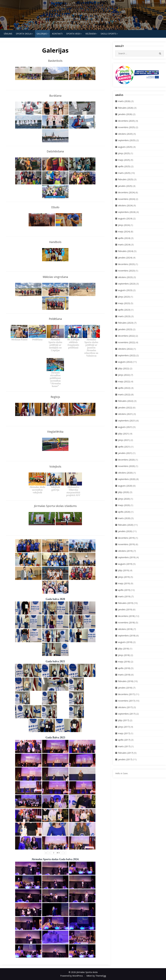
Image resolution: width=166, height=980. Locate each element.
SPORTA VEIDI (73, 34)
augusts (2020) (125, 486)
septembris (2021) (127, 421)
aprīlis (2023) (124, 310)
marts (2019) (124, 596)
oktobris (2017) (125, 707)
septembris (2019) (127, 557)
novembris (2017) (127, 701)
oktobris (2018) (125, 629)
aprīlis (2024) (124, 238)
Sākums (8, 34)
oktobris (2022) (125, 349)
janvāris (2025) (125, 186)
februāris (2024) (126, 251)
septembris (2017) (127, 714)
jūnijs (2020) (124, 499)
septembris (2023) (127, 284)
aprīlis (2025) (124, 166)
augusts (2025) (125, 147)
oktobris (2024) (125, 205)
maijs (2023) (124, 303)
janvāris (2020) (125, 531)
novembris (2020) (127, 466)
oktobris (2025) (125, 134)
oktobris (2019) (125, 551)
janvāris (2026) (125, 114)
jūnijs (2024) (124, 225)
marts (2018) (124, 675)
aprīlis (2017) (124, 740)
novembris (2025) (127, 127)
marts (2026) (124, 101)
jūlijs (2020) (124, 492)
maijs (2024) (124, 232)
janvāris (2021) (125, 453)
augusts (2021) (125, 427)
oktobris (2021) (125, 414)
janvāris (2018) (125, 688)
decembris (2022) (126, 336)
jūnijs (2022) (124, 375)
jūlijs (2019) (124, 570)
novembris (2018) (127, 622)
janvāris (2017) (125, 759)
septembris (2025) (127, 140)
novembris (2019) (127, 544)
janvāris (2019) (125, 609)
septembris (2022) (127, 355)
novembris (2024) (127, 199)
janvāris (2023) (125, 329)
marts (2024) (124, 245)
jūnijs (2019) (124, 577)
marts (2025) (124, 173)
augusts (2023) (125, 290)
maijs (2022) (124, 381)
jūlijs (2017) (124, 720)
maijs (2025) (124, 160)
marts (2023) (124, 316)
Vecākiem (90, 34)
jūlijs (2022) (124, 368)
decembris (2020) (126, 460)
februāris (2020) (126, 525)
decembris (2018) (126, 616)
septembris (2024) (127, 212)
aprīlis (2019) (124, 590)
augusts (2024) (125, 218)
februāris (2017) (126, 753)
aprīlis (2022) (124, 388)
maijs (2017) (124, 733)
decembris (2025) (126, 121)
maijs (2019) (124, 583)
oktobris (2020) (125, 473)
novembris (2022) (127, 342)
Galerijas (42, 34)
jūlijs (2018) (124, 649)
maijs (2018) (124, 662)
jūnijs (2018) (124, 655)
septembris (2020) (127, 479)
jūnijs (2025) (124, 153)
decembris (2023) (126, 264)
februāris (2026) (126, 108)
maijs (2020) (124, 505)
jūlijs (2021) (124, 434)
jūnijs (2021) (124, 440)
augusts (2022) (125, 362)
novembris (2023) (127, 271)
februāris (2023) (126, 323)
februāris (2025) (126, 179)
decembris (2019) (126, 538)
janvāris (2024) (125, 258)
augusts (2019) (125, 564)
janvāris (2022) (125, 408)
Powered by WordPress (72, 976)
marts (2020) (124, 518)
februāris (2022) (126, 401)
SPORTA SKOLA (24, 34)
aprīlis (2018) (124, 668)
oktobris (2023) (125, 277)
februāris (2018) (126, 681)
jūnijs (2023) (124, 297)
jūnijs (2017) (124, 727)
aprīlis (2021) (124, 447)
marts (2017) (124, 746)
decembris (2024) (126, 192)
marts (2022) (124, 395)
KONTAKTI (57, 34)
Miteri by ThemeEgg (96, 976)
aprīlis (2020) (124, 512)
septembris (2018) (127, 636)
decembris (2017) (126, 694)
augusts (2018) (125, 642)
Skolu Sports (108, 34)
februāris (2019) (126, 603)
